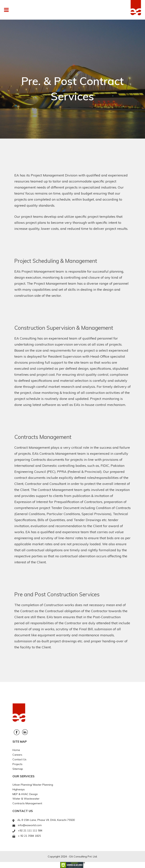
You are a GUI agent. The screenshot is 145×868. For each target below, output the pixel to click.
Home (16, 750)
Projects (17, 764)
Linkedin (25, 732)
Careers (17, 755)
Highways (19, 789)
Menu (15, 10)
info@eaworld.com (30, 825)
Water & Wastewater (26, 799)
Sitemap (18, 769)
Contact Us (19, 759)
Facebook (17, 732)
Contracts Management (27, 803)
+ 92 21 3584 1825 (29, 836)
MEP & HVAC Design (25, 794)
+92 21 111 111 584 (30, 830)
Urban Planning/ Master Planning (33, 785)
